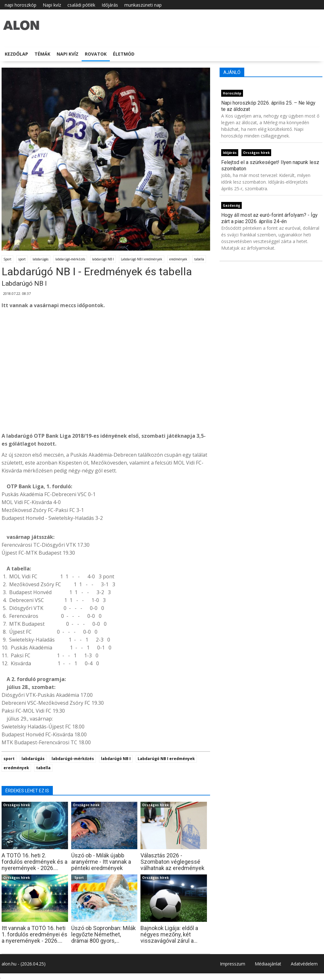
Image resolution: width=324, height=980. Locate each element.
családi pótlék (81, 5)
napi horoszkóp (21, 5)
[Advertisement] (106, 380)
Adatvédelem (304, 964)
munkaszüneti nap (143, 5)
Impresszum (233, 964)
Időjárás (110, 5)
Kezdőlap (16, 54)
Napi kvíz (52, 5)
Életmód (124, 54)
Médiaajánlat (268, 964)
